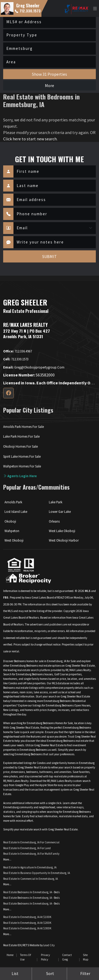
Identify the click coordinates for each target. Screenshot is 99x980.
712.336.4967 (18, 351)
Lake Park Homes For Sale (21, 436)
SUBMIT (49, 256)
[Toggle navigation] (95, 9)
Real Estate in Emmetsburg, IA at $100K (27, 917)
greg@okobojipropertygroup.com (34, 367)
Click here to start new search (30, 139)
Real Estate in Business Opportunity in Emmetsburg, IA (37, 873)
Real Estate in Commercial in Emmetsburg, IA (30, 879)
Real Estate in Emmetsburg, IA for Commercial (31, 842)
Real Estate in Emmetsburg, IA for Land (27, 848)
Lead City (49, 945)
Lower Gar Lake (60, 511)
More (49, 85)
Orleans (54, 521)
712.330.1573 (28, 11)
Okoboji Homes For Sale (20, 446)
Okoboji (10, 521)
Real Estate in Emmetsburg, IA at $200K (27, 923)
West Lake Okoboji (62, 531)
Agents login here (20, 476)
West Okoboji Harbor (64, 540)
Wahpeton (12, 531)
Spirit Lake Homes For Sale (22, 456)
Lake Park (56, 502)
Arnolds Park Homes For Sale (23, 427)
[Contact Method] (55, 228)
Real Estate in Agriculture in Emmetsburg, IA (30, 867)
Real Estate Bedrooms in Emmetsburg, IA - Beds (31, 892)
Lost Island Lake (16, 511)
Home (10, 955)
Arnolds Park (13, 502)
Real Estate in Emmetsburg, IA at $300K (27, 928)
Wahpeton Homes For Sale (22, 466)
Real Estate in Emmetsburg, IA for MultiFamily (31, 854)
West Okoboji (14, 540)
